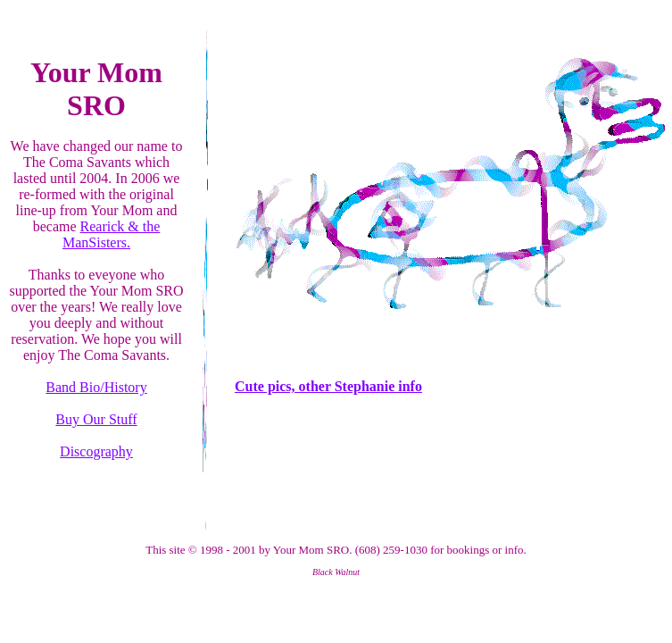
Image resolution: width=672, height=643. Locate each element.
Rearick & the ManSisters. (111, 234)
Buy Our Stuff (96, 419)
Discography (96, 451)
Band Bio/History (96, 387)
